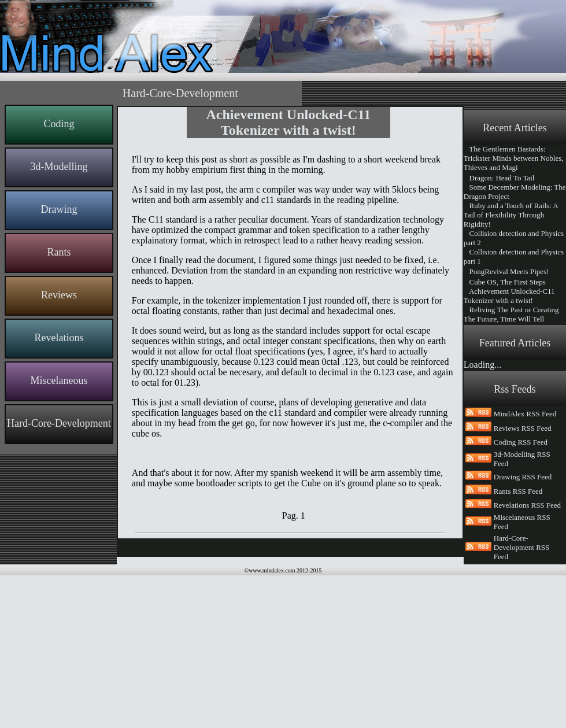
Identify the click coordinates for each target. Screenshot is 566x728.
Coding (59, 124)
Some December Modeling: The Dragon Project (515, 192)
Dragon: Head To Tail (499, 178)
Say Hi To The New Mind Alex (513, 458)
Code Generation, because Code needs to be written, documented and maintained (515, 476)
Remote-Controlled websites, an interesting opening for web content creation (515, 438)
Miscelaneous (59, 380)
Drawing (59, 209)
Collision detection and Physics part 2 (514, 238)
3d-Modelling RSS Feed (522, 611)
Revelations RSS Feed (527, 658)
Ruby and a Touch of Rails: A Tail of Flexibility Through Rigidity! (511, 215)
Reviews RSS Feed (523, 581)
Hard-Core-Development (59, 423)
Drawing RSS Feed (523, 629)
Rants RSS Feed (518, 644)
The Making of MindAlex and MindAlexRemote (512, 415)
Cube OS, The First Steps (505, 282)
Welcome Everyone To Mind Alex (510, 499)
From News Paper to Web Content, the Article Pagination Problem (510, 392)
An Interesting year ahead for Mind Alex (510, 369)
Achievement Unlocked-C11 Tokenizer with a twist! (509, 296)
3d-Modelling (59, 167)
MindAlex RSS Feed (525, 566)
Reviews (59, 295)
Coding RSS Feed (521, 595)
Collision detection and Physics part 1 (514, 256)
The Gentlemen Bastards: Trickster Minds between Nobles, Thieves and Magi (514, 158)
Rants (59, 252)
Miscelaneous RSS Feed (522, 675)
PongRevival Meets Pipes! (506, 271)
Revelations (59, 338)
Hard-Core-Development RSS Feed (521, 700)
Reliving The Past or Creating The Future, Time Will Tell (511, 314)
